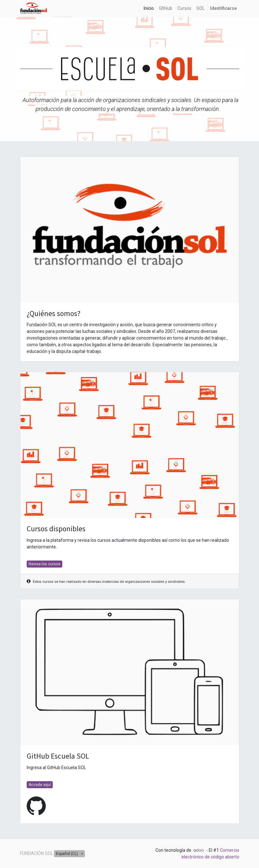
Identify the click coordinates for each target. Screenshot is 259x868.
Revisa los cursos (44, 564)
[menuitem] (149, 8)
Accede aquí (40, 785)
